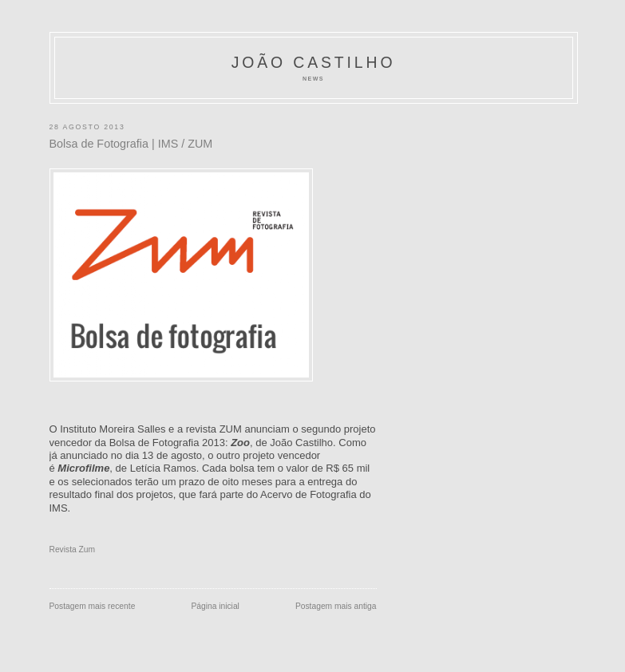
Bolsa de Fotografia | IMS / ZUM (131, 144)
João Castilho (314, 62)
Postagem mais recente (93, 606)
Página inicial (215, 606)
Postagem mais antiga (336, 606)
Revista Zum (73, 549)
